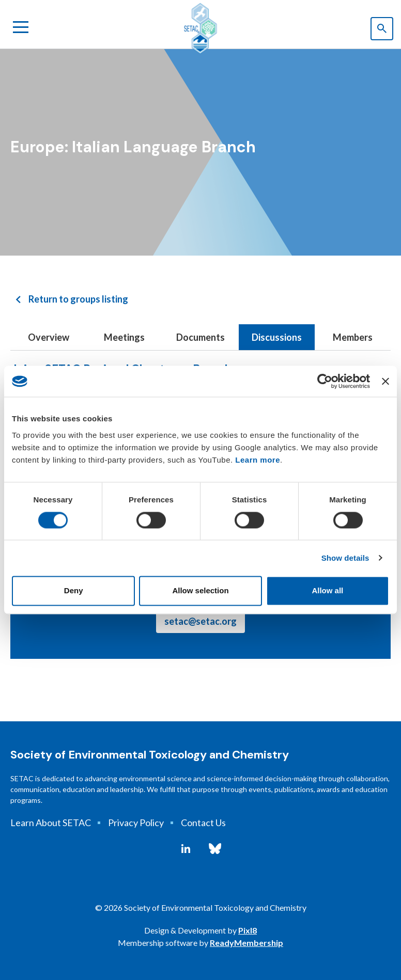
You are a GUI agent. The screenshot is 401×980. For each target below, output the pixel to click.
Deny (74, 591)
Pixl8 (248, 930)
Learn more (258, 460)
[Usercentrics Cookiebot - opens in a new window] (325, 381)
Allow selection (200, 591)
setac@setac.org (201, 621)
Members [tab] (353, 337)
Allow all (327, 591)
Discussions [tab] (277, 337)
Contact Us (203, 823)
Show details (345, 558)
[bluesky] (215, 849)
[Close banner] (385, 381)
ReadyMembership (246, 943)
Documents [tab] (201, 337)
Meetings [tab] (124, 337)
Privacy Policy (136, 823)
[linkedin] (186, 849)
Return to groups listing (78, 299)
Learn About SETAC (51, 823)
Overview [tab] (49, 337)
